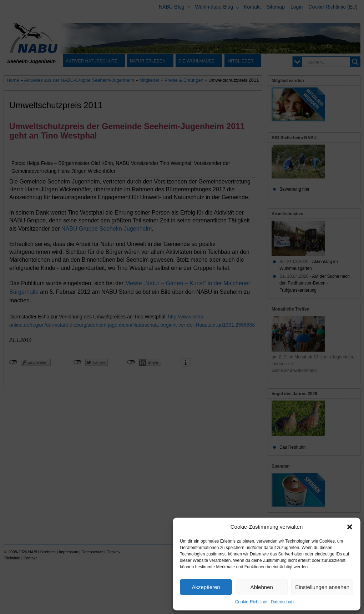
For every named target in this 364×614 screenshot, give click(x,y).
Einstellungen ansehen (322, 587)
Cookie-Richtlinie (251, 602)
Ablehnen (261, 587)
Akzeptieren (206, 587)
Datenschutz (283, 602)
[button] (350, 527)
